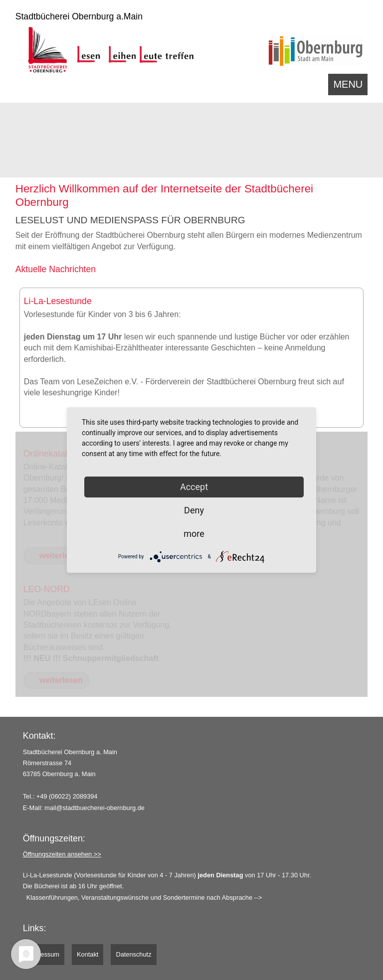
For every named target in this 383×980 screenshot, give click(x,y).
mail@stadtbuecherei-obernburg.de (95, 808)
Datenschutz (133, 954)
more (194, 534)
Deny (194, 510)
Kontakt (88, 954)
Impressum (44, 954)
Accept (194, 487)
